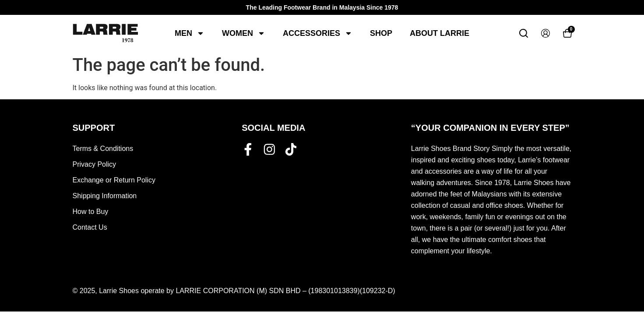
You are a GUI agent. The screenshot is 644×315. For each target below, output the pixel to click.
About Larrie (440, 33)
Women (244, 33)
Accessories (318, 33)
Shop (381, 33)
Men (190, 33)
